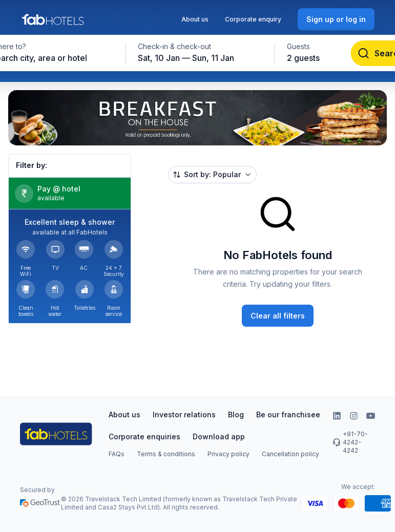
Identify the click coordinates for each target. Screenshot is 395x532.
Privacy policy (228, 454)
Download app (219, 437)
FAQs (117, 454)
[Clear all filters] (278, 316)
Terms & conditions (166, 454)
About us (195, 19)
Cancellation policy (290, 454)
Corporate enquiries (144, 437)
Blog (236, 414)
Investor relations (184, 414)
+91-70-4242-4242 (350, 442)
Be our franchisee (288, 414)
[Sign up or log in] (336, 19)
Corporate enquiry (253, 19)
